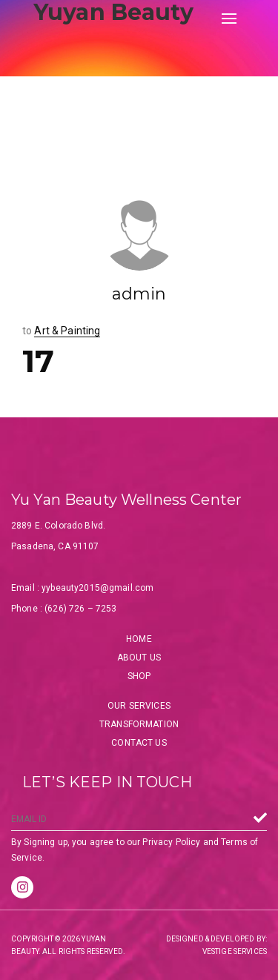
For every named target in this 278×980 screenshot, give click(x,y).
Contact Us (139, 743)
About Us (139, 658)
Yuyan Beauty (113, 12)
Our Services (139, 706)
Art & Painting (67, 331)
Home (139, 639)
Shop (139, 676)
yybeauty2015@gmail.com (97, 588)
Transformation (139, 724)
